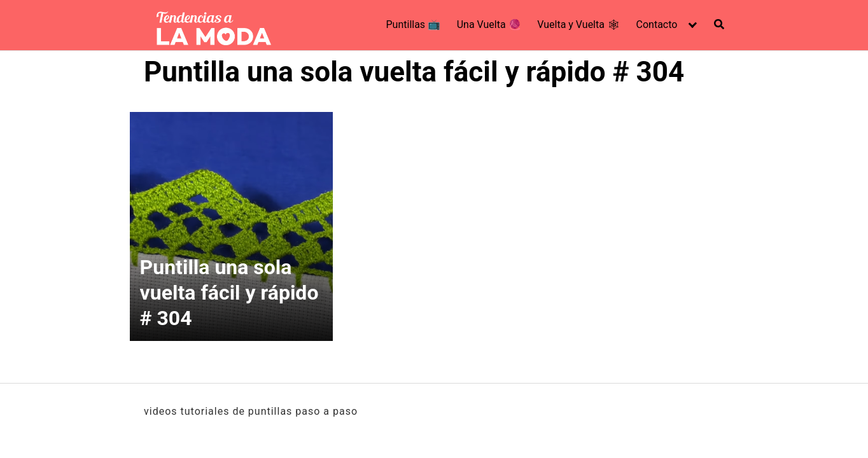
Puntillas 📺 (414, 24)
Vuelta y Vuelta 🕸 (578, 24)
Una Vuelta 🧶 (489, 24)
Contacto (657, 24)
